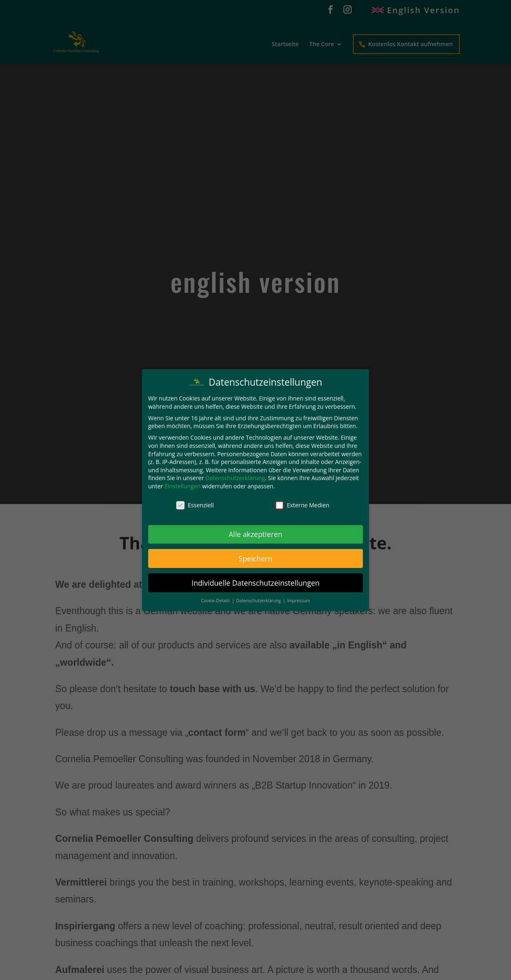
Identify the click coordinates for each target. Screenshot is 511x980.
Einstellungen (182, 486)
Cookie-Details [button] (216, 601)
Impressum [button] (299, 601)
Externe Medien (302, 505)
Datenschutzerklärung (235, 478)
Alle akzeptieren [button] (255, 534)
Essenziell (195, 505)
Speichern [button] (255, 558)
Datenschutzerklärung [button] (259, 601)
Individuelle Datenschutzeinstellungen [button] (255, 583)
